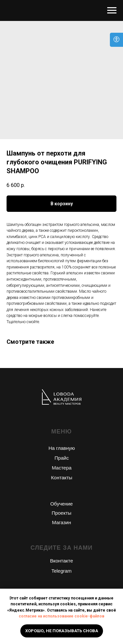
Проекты (61, 513)
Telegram (62, 571)
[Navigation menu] (112, 10)
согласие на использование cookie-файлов (61, 616)
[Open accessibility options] (116, 40)
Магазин (62, 522)
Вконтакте (61, 561)
